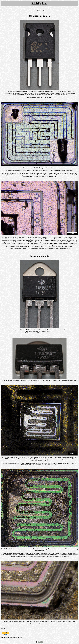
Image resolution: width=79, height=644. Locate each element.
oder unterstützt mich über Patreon (12, 637)
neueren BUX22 (55, 621)
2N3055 (47, 92)
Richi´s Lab (40, 3)
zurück (3, 628)
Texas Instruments (39, 256)
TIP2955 (49, 97)
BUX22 (60, 171)
